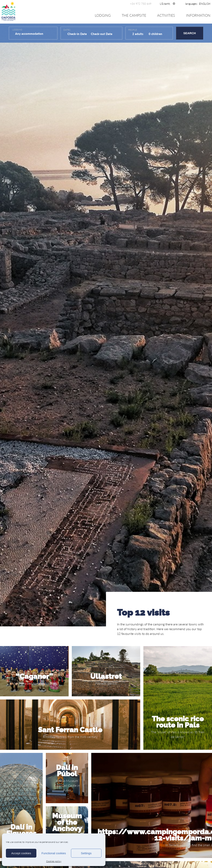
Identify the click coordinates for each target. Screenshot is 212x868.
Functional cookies (54, 853)
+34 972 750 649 (141, 4)
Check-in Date (77, 34)
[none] (205, 4)
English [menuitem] (205, 4)
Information (198, 16)
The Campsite (134, 16)
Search (189, 33)
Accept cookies (21, 853)
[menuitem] (205, 4)
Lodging (103, 16)
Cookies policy (54, 861)
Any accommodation (30, 34)
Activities (166, 16)
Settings (86, 853)
